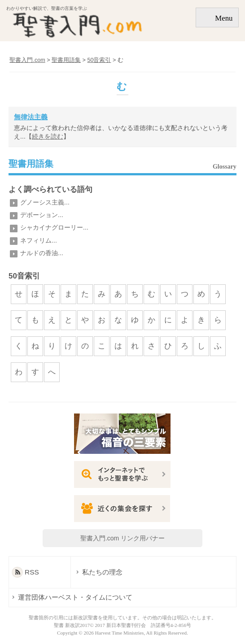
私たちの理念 (102, 572)
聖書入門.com (27, 60)
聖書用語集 (31, 164)
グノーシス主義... (45, 202)
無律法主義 (31, 117)
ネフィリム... (39, 240)
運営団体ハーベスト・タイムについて (75, 597)
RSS (32, 572)
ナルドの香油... (42, 253)
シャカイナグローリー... (54, 227)
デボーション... (42, 215)
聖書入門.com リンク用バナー (122, 538)
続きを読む (48, 136)
